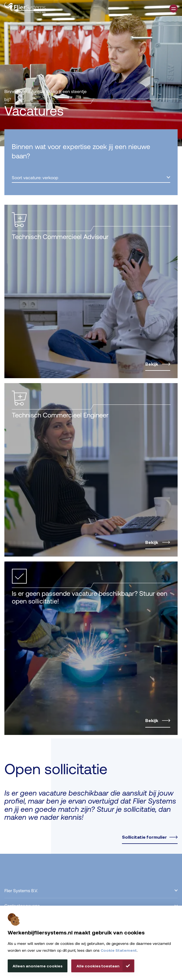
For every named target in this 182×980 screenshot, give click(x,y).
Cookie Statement (119, 950)
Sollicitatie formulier (144, 837)
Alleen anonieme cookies (38, 966)
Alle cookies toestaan (98, 966)
